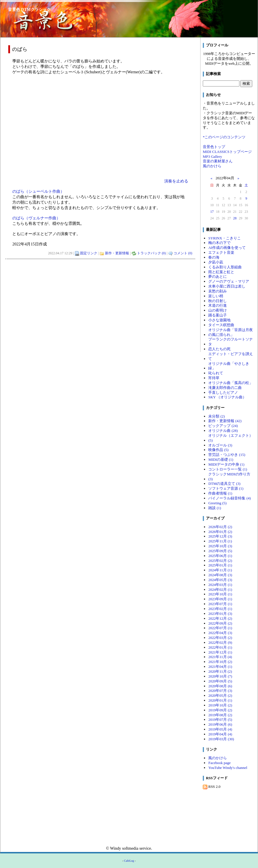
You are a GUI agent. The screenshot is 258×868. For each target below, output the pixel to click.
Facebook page (219, 763)
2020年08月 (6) (220, 686)
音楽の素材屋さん (218, 161)
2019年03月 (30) (221, 739)
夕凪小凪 (216, 262)
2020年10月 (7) (220, 676)
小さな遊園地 (219, 320)
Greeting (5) (217, 503)
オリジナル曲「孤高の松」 (231, 383)
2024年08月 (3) (220, 575)
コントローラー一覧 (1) (228, 469)
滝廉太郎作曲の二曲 (225, 388)
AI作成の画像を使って (227, 248)
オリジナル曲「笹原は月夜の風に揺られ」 (231, 332)
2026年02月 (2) (220, 527)
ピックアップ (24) (223, 426)
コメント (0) (183, 253)
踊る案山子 (218, 315)
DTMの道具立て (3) (224, 484)
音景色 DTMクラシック (29, 9)
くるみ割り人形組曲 (225, 267)
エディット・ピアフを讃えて (231, 356)
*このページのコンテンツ (224, 137)
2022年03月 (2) (220, 638)
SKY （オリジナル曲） (227, 397)
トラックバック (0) (151, 253)
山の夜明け (218, 310)
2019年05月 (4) (220, 729)
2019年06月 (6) (220, 724)
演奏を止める (176, 181)
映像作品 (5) (218, 450)
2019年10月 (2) (220, 705)
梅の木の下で (219, 243)
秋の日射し (218, 301)
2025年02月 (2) (220, 561)
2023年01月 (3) (220, 614)
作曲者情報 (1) (220, 493)
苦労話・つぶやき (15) (227, 455)
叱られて (216, 373)
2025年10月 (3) (220, 546)
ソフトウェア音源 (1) (226, 488)
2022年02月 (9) (220, 642)
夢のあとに (218, 276)
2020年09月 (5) (220, 681)
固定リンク (89, 253)
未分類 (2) (216, 416)
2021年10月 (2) (220, 662)
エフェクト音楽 (221, 252)
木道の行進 (218, 305)
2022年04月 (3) (220, 633)
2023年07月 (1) (220, 604)
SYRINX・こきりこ (224, 238)
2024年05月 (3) (220, 580)
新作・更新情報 (117, 253)
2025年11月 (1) (220, 541)
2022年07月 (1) (220, 628)
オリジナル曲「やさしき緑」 (229, 366)
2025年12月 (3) (220, 536)
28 (235, 218)
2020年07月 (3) (220, 691)
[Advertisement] (100, 299)
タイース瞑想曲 (221, 325)
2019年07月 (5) (220, 720)
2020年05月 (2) (220, 695)
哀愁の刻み (218, 291)
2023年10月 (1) (220, 594)
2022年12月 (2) (220, 618)
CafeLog (129, 861)
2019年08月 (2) (220, 715)
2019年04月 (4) (220, 734)
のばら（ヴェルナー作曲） (36, 218)
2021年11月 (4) (220, 657)
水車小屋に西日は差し (227, 286)
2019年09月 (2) (220, 710)
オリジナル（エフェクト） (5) (231, 438)
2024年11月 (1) (220, 570)
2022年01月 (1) (220, 647)
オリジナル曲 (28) (223, 431)
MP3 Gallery (212, 157)
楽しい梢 (216, 296)
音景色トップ (214, 147)
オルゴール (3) (220, 445)
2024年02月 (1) (220, 590)
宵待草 (214, 378)
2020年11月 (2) (220, 671)
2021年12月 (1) (220, 652)
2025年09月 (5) (220, 551)
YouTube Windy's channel (228, 768)
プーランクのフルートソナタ (231, 342)
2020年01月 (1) (220, 700)
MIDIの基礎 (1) (221, 459)
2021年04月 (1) (220, 667)
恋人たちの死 (219, 349)
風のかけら (212, 166)
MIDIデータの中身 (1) (226, 464)
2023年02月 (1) (220, 609)
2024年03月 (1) (220, 585)
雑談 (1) (215, 508)
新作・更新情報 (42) (225, 421)
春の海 (214, 257)
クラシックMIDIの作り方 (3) (229, 477)
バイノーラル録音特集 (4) (229, 498)
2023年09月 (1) (220, 599)
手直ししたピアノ (223, 392)
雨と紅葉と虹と (221, 272)
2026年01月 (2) (220, 532)
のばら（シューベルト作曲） (38, 191)
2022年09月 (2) (220, 623)
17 (212, 212)
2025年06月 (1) (220, 556)
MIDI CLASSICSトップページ (227, 152)
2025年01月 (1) (220, 565)
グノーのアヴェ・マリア (229, 281)
